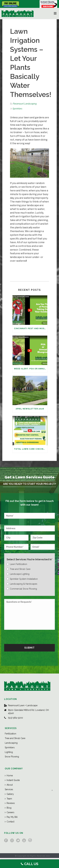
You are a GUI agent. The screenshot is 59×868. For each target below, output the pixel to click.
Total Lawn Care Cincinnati (31, 449)
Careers (10, 812)
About (9, 785)
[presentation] (28, 636)
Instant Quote (12, 780)
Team (8, 799)
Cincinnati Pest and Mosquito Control (31, 329)
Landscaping (11, 743)
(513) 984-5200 (15, 718)
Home (9, 776)
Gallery (9, 794)
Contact (10, 822)
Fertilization (10, 734)
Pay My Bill (11, 817)
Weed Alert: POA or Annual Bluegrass (31, 369)
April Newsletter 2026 (30, 409)
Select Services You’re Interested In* (29, 559)
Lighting (9, 752)
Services (9, 789)
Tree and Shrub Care (15, 738)
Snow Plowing (12, 757)
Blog (8, 808)
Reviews (10, 803)
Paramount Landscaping (25, 104)
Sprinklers (17, 109)
